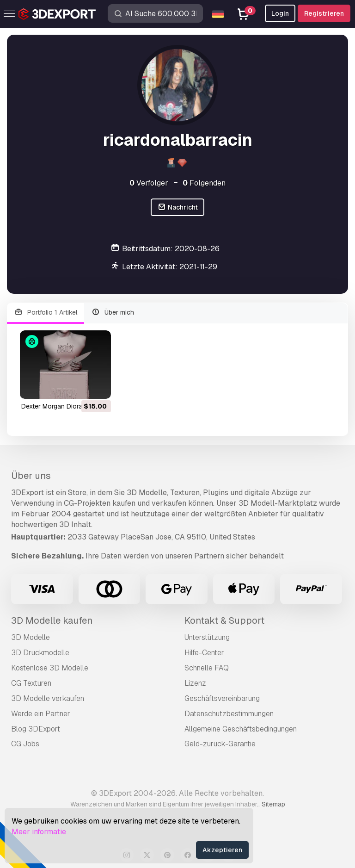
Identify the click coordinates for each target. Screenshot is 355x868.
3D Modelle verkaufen (48, 698)
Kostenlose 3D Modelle (50, 668)
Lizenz (195, 683)
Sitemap (273, 804)
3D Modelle (31, 637)
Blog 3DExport (36, 729)
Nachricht (177, 208)
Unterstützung (207, 637)
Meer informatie (39, 832)
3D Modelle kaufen (52, 620)
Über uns (31, 476)
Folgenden (204, 183)
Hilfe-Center (204, 653)
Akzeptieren (222, 850)
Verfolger (149, 183)
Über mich (113, 313)
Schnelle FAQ (207, 668)
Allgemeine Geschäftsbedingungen (241, 729)
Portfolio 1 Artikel (46, 313)
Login (280, 13)
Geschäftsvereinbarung (222, 698)
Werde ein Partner (41, 714)
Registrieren (324, 13)
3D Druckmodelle (40, 653)
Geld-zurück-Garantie (220, 744)
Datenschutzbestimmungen (229, 714)
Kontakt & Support (224, 620)
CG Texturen (31, 683)
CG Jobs (25, 744)
